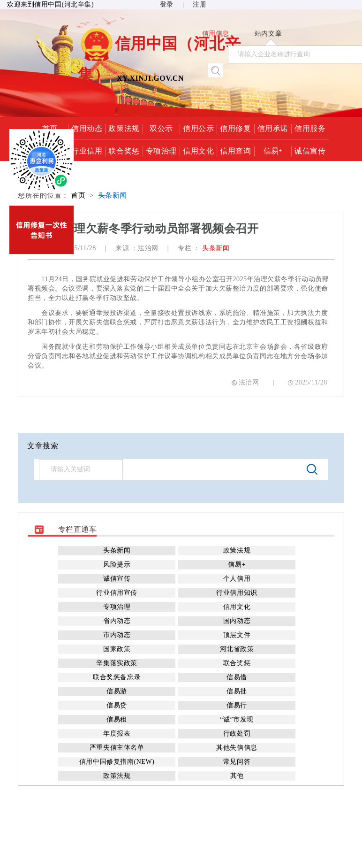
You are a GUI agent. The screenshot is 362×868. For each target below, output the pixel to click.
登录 (167, 4)
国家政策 (117, 649)
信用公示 (198, 128)
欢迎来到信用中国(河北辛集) (50, 4)
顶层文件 (237, 635)
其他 (237, 776)
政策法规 (124, 128)
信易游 (117, 691)
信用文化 (198, 150)
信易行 (237, 705)
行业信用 (87, 150)
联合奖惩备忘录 (117, 677)
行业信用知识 (237, 593)
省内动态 (117, 621)
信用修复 (235, 128)
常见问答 (237, 762)
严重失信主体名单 (117, 748)
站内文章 (268, 34)
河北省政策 (237, 649)
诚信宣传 (310, 150)
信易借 (237, 677)
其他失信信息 (237, 748)
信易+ (273, 150)
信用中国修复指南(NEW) (117, 762)
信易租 (117, 719)
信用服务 (310, 128)
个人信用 (237, 579)
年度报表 (117, 734)
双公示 (161, 128)
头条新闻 (113, 195)
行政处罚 (237, 734)
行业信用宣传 (117, 593)
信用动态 (87, 128)
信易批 (237, 691)
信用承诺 (273, 128)
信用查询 (235, 150)
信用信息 (216, 34)
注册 (200, 4)
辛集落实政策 (117, 663)
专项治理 (161, 150)
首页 (78, 195)
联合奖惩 (124, 150)
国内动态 (237, 621)
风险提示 (117, 565)
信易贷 (117, 705)
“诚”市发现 (237, 719)
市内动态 (117, 635)
